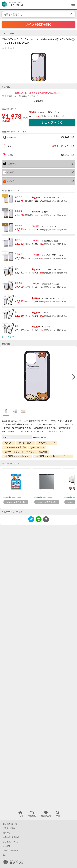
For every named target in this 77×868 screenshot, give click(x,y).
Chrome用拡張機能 (11, 851)
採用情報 (6, 833)
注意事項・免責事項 (11, 837)
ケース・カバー (26, 443)
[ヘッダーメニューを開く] (73, 5)
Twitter (6, 855)
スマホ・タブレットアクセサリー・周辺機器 (26, 452)
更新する (39, 101)
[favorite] (73, 40)
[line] (39, 520)
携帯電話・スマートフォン (18, 456)
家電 (12, 34)
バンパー (9, 443)
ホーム (5, 34)
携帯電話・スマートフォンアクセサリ (54, 456)
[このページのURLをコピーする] (46, 519)
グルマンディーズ (47, 443)
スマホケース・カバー (15, 447)
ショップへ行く (52, 122)
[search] (72, 14)
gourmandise (38, 447)
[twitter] (31, 520)
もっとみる (8, 337)
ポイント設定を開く (39, 25)
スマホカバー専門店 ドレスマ (49, 112)
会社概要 (6, 846)
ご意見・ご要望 (9, 828)
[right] (73, 377)
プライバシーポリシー (12, 842)
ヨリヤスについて (10, 824)
